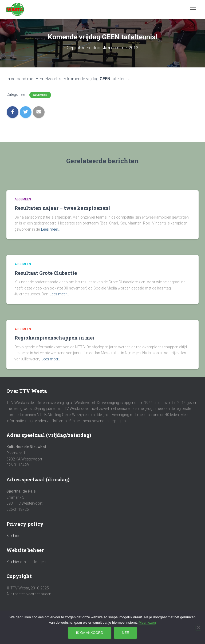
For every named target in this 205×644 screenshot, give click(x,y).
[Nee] (198, 627)
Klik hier (13, 536)
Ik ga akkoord (90, 633)
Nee (126, 633)
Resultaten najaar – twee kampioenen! (62, 208)
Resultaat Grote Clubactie (46, 273)
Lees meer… (51, 229)
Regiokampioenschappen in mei (54, 338)
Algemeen (40, 95)
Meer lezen (147, 622)
